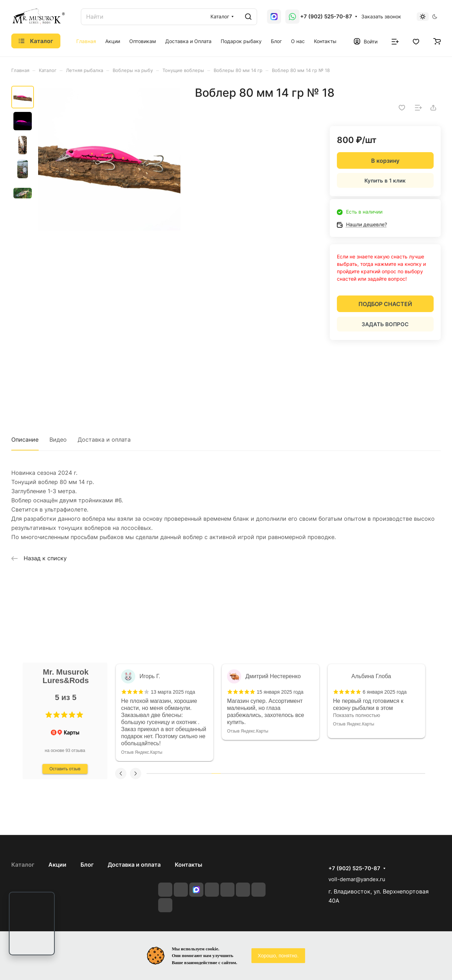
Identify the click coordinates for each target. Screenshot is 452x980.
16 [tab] (290, 773)
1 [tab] (151, 773)
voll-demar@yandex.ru (357, 879)
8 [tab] (216, 773)
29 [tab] (411, 773)
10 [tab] (235, 773)
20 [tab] (328, 773)
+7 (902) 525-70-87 (326, 17)
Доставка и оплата (104, 440)
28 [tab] (402, 773)
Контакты (189, 865)
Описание (25, 440)
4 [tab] (179, 773)
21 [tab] (337, 773)
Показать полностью (145, 715)
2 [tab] (160, 773)
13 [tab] (263, 773)
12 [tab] (253, 773)
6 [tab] (197, 773)
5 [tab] (188, 773)
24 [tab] (365, 773)
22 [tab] (346, 773)
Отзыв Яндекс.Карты (142, 724)
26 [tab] (383, 773)
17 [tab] (300, 773)
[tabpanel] (165, 701)
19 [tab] (318, 773)
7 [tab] (207, 773)
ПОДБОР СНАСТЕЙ (385, 304)
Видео (58, 440)
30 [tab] (421, 773)
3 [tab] (170, 773)
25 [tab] (374, 773)
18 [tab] (309, 773)
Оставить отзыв (65, 769)
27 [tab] (393, 773)
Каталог (23, 865)
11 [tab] (244, 773)
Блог (87, 865)
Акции (57, 865)
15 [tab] (281, 773)
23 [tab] (356, 773)
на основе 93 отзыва (65, 751)
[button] (49, 715)
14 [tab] (272, 773)
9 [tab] (225, 773)
